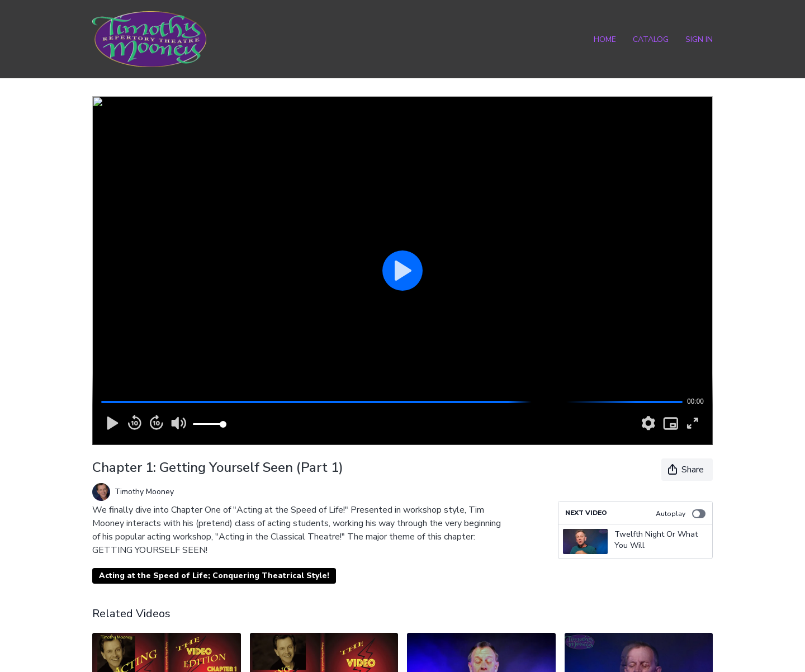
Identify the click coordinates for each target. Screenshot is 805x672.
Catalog (651, 39)
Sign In (699, 39)
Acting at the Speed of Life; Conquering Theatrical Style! (214, 576)
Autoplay (681, 514)
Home (605, 39)
